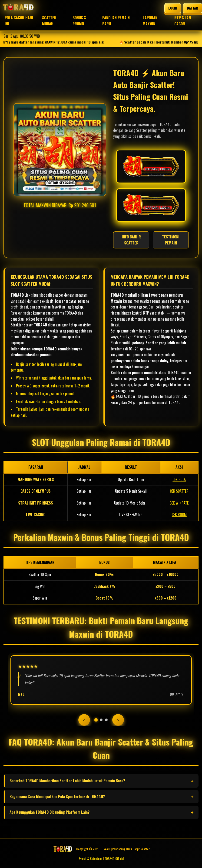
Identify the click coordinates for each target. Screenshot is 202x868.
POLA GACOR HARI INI (19, 21)
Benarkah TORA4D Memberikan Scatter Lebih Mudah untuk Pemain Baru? (67, 781)
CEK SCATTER (179, 491)
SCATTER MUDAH (49, 21)
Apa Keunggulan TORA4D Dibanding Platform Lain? (50, 812)
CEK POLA (179, 479)
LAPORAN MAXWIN (150, 21)
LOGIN (173, 8)
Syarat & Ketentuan (90, 858)
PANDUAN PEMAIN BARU (116, 21)
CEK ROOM (179, 515)
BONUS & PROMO (79, 21)
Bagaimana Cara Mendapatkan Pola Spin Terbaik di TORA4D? (57, 797)
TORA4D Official (114, 858)
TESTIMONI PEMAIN (171, 240)
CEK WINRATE (179, 503)
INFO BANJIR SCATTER (131, 240)
